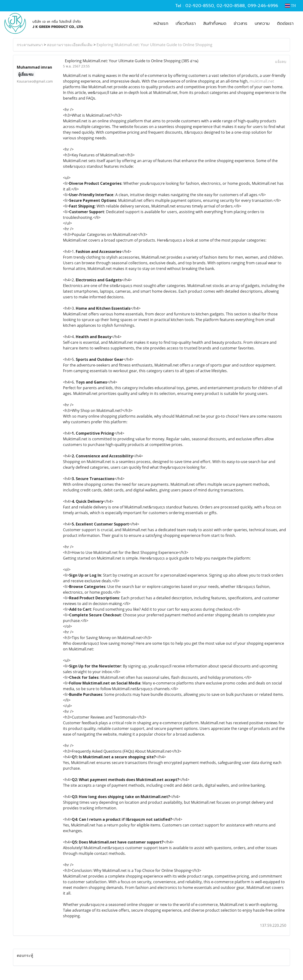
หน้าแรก (161, 23)
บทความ (262, 23)
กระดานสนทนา (30, 45)
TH (290, 6)
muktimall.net (262, 81)
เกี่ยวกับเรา (186, 23)
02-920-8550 (200, 6)
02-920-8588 (231, 6)
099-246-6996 (263, 6)
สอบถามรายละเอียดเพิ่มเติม (70, 45)
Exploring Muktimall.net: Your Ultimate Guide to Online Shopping (154, 45)
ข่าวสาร (241, 23)
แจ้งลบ (281, 62)
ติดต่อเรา (285, 23)
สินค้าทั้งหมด (215, 23)
